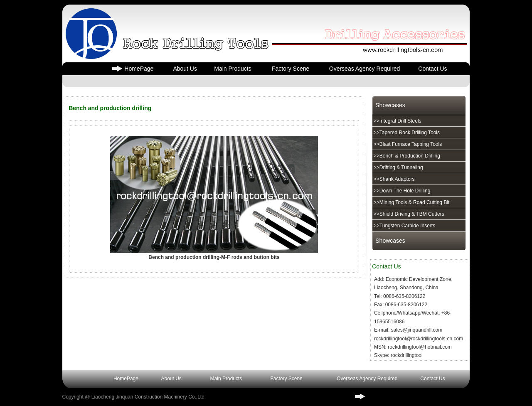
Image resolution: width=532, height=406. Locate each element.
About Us (185, 69)
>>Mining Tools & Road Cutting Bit (411, 202)
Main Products (233, 69)
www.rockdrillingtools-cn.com (403, 397)
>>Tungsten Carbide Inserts (404, 226)
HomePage (139, 69)
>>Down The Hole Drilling (401, 191)
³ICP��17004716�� (272, 397)
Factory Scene (291, 69)
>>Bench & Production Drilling (406, 156)
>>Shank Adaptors (394, 179)
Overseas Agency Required (365, 69)
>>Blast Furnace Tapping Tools (407, 144)
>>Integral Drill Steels (397, 121)
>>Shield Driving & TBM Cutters (408, 214)
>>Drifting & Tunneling (398, 167)
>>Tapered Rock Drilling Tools (406, 133)
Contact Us (432, 69)
